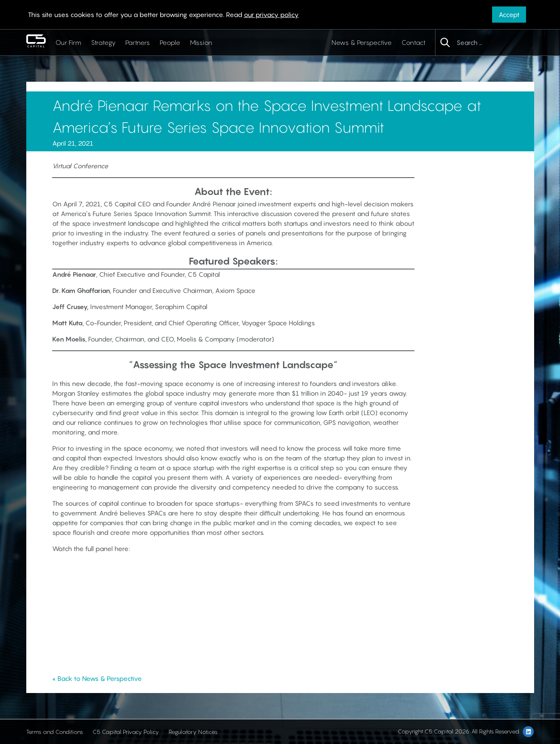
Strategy (103, 42)
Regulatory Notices (193, 732)
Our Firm (68, 42)
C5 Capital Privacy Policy (126, 732)
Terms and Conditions (55, 732)
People (170, 42)
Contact (413, 42)
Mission (201, 42)
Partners (138, 42)
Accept (509, 15)
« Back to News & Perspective (97, 678)
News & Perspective (362, 42)
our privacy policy (271, 15)
